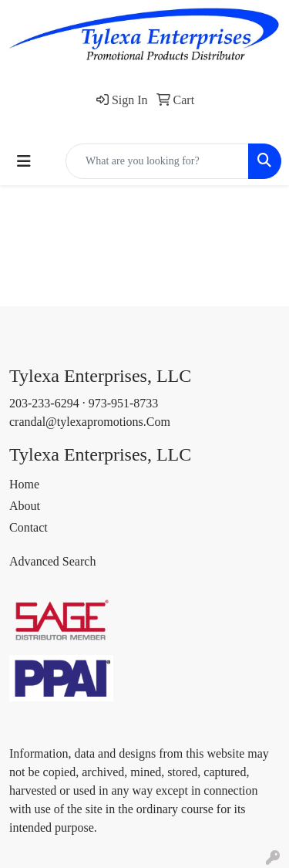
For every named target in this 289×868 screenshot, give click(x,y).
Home (24, 484)
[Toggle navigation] (24, 161)
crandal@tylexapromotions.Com (90, 422)
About (25, 506)
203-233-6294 (44, 403)
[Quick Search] (157, 161)
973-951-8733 (124, 403)
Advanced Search (52, 561)
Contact (29, 527)
